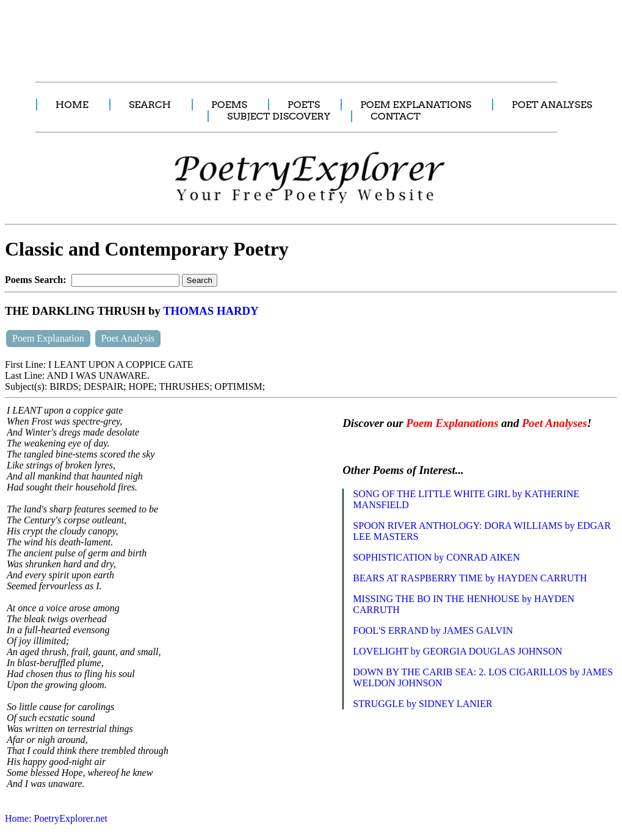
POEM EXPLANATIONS (416, 105)
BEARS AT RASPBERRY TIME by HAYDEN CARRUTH (470, 578)
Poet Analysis (128, 338)
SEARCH (150, 105)
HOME (72, 105)
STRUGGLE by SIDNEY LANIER (422, 704)
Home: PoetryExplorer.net (56, 818)
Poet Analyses (555, 423)
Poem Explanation (48, 338)
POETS (304, 105)
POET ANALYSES (552, 105)
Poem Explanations (452, 423)
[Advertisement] (229, 34)
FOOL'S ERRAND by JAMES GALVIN (433, 630)
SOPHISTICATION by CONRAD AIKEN (436, 557)
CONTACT (396, 116)
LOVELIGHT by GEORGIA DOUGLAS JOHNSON (457, 651)
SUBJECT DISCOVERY (279, 116)
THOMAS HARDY (211, 311)
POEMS (229, 105)
